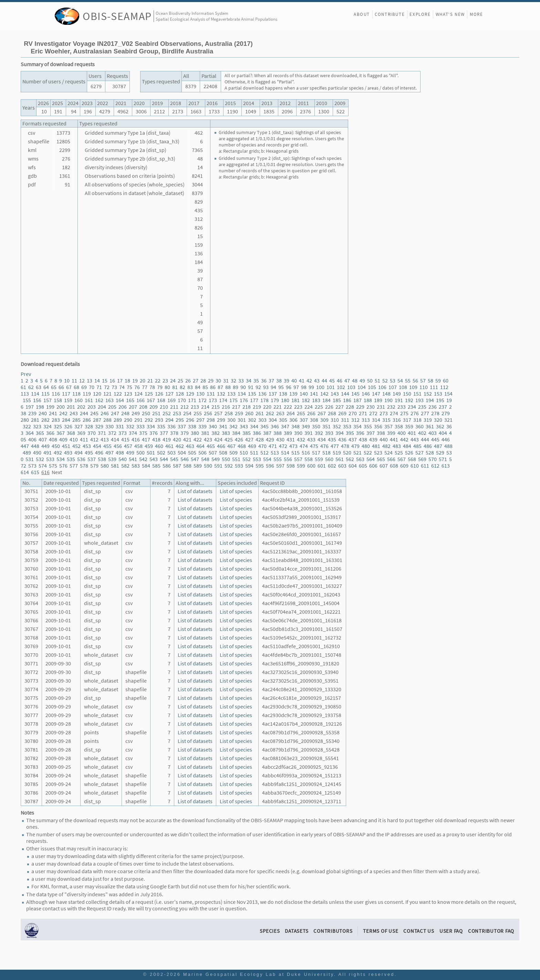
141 (314, 394)
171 (192, 400)
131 (211, 394)
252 (167, 413)
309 (324, 420)
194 (430, 400)
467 (231, 446)
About (362, 14)
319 (428, 420)
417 (146, 440)
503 (172, 453)
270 (353, 413)
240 (43, 413)
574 (43, 466)
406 (32, 440)
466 (221, 446)
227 (340, 407)
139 (293, 394)
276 (415, 413)
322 (27, 426)
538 (102, 459)
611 (425, 466)
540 (123, 459)
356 (378, 426)
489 (27, 453)
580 (105, 466)
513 (275, 453)
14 (97, 381)
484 (407, 446)
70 (92, 387)
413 (105, 440)
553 (257, 459)
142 (324, 394)
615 (35, 472)
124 (138, 394)
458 (138, 446)
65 (54, 387)
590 (208, 466)
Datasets (297, 931)
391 (309, 433)
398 (381, 433)
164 (120, 400)
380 (195, 433)
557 (298, 459)
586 (167, 466)
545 (174, 459)
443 (415, 440)
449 (45, 446)
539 (112, 459)
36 (264, 381)
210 (164, 407)
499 (130, 453)
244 (84, 413)
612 (435, 466)
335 (161, 426)
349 (306, 426)
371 (102, 433)
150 (407, 394)
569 (422, 459)
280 (25, 420)
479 (355, 446)
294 (169, 420)
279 (446, 413)
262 (270, 413)
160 (79, 400)
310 (335, 420)
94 (273, 387)
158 (58, 400)
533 (50, 459)
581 (115, 466)
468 (242, 446)
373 (123, 433)
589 (198, 466)
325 (58, 426)
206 (123, 407)
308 (314, 420)
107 (393, 387)
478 (345, 446)
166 (141, 400)
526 (409, 453)
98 (304, 387)
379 (185, 433)
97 (296, 387)
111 (434, 387)
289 (118, 420)
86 (213, 387)
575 (53, 466)
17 (120, 381)
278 (435, 413)
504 (182, 453)
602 (332, 466)
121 (107, 394)
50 (370, 381)
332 (130, 426)
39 (287, 381)
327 (79, 426)
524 (388, 453)
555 (278, 459)
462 (180, 446)
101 (331, 387)
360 (419, 426)
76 (137, 387)
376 (154, 433)
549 (216, 459)
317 (407, 420)
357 (388, 426)
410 (74, 440)
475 (314, 446)
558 (309, 459)
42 (309, 381)
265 (301, 413)
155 (27, 400)
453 (87, 446)
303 (262, 420)
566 (391, 459)
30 (218, 381)
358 (399, 426)
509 (233, 453)
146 (366, 394)
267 (322, 413)
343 (244, 426)
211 (174, 407)
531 (30, 459)
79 (160, 387)
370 (92, 433)
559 (319, 459)
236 (433, 407)
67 (69, 387)
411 (84, 440)
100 (320, 387)
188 (368, 400)
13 (90, 381)
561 (340, 459)
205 (112, 407)
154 (448, 394)
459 (149, 446)
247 (115, 413)
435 (332, 440)
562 (350, 459)
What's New (450, 14)
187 (357, 400)
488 (448, 446)
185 (337, 400)
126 (159, 394)
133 (231, 394)
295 (180, 420)
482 (386, 446)
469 (252, 446)
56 (415, 381)
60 (446, 381)
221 (278, 407)
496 (99, 453)
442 (404, 440)
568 (412, 459)
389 (288, 433)
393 (329, 433)
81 (175, 387)
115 (45, 394)
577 (74, 466)
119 (87, 394)
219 (257, 407)
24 (173, 381)
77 (145, 387)
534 (61, 459)
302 (252, 420)
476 (324, 446)
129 (190, 394)
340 (213, 426)
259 (239, 413)
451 (66, 446)
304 (273, 420)
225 (319, 407)
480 (366, 446)
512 (264, 453)
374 (133, 433)
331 (120, 426)
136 (262, 394)
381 (205, 433)
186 (347, 400)
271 (363, 413)
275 (404, 413)
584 (146, 466)
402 (422, 433)
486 (428, 446)
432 (301, 440)
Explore (420, 14)
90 (243, 387)
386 (257, 433)
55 (408, 381)
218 (247, 407)
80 (167, 387)
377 (164, 433)
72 (107, 387)
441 (394, 440)
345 (264, 426)
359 (409, 426)
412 (94, 440)
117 (66, 394)
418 (156, 440)
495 (89, 453)
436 (342, 440)
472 (283, 446)
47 (347, 381)
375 (143, 433)
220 (267, 407)
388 (278, 433)
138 (283, 394)
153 (438, 394)
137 (273, 394)
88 (228, 387)
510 (244, 453)
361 (430, 426)
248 (125, 413)
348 (295, 426)
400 (402, 433)
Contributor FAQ (491, 931)
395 (350, 433)
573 (32, 466)
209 (154, 407)
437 (353, 440)
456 (118, 446)
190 (388, 400)
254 (187, 413)
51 (377, 381)
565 (381, 459)
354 (357, 426)
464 (200, 446)
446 (446, 440)
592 (229, 466)
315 (386, 420)
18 (127, 381)
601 (322, 466)
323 (37, 426)
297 (200, 420)
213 (195, 407)
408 (53, 440)
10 (67, 381)
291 (138, 420)
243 (74, 413)
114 (35, 394)
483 (397, 446)
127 (169, 394)
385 (247, 433)
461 (169, 446)
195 (440, 400)
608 (394, 466)
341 (223, 426)
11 (74, 381)
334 (151, 426)
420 (177, 440)
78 (152, 387)
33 (241, 381)
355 (368, 426)
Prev (26, 374)
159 (68, 400)
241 (53, 413)
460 (159, 446)
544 (164, 459)
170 (182, 400)
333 (141, 426)
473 (293, 446)
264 (291, 413)
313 (366, 420)
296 (190, 420)
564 (371, 459)
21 (150, 381)
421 (187, 440)
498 (120, 453)
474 (304, 446)
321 (448, 420)
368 (71, 433)
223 (298, 407)
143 (335, 394)
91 (251, 387)
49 (362, 381)
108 (403, 387)
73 (114, 387)
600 (311, 466)
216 (226, 407)
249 (136, 413)
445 (435, 440)
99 (311, 387)
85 (205, 387)
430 (280, 440)
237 (443, 407)
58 (430, 381)
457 (128, 446)
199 (50, 407)
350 (316, 426)
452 (76, 446)
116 (56, 394)
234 (412, 407)
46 (340, 381)
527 (419, 453)
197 (30, 407)
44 (324, 381)
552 (247, 459)
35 (256, 381)
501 (151, 453)
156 (37, 400)
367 (61, 433)
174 (223, 400)
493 (68, 453)
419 (167, 440)
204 (102, 407)
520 (347, 453)
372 (112, 433)
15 (105, 381)
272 (373, 413)
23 (165, 381)
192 (409, 400)
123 (128, 394)
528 (430, 453)
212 (185, 407)
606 (373, 466)
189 (378, 400)
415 (125, 440)
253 (177, 413)
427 (249, 440)
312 (355, 420)
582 (125, 466)
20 (143, 381)
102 (341, 387)
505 (192, 453)
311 (345, 420)
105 (372, 387)
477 (335, 446)
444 (425, 440)
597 (280, 466)
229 (360, 407)
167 (151, 400)
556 (288, 459)
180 (285, 400)
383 (226, 433)
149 (397, 394)
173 (213, 400)
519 (337, 453)
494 (79, 453)
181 (295, 400)
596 (270, 466)
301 (242, 420)
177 (254, 400)
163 (110, 400)
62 (31, 387)
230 (371, 407)
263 (280, 413)
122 (118, 394)
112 (444, 387)
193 (419, 400)
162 (99, 400)
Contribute (390, 14)
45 (332, 381)
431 (291, 440)
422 (198, 440)
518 (326, 453)
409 (63, 440)
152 (428, 394)
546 (185, 459)
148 (386, 394)
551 (236, 459)
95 (281, 387)
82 (183, 387)
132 (221, 394)
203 (92, 407)
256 (208, 413)
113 (25, 394)
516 (306, 453)
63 (39, 387)
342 (233, 426)
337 (182, 426)
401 (412, 433)
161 (89, 400)
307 (304, 420)
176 (244, 400)
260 (249, 413)
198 (40, 407)
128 (180, 394)
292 (149, 420)
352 (337, 426)
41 (302, 381)
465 (211, 446)
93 (266, 387)
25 (180, 381)
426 (239, 440)
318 (417, 420)
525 (399, 453)
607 (384, 466)
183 (316, 400)
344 (254, 426)
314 (376, 420)
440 (384, 440)
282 (45, 420)
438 (363, 440)
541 (133, 459)
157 (48, 400)
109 (413, 387)
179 (275, 400)
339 (202, 426)
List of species (236, 491)
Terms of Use (381, 931)
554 (267, 459)
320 (438, 420)
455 (107, 446)
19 (135, 381)
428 (260, 440)
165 (130, 400)
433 (311, 440)
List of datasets (195, 491)
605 (363, 466)
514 (285, 453)
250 (146, 413)
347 (285, 426)
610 (415, 466)
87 (220, 387)
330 (110, 426)
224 (309, 407)
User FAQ (451, 931)
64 (46, 387)
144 (345, 394)
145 (355, 394)
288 (107, 420)
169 (172, 400)
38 (279, 381)
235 (422, 407)
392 (319, 433)
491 (48, 453)
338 (192, 426)
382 (216, 433)
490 (37, 453)
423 (208, 440)
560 (329, 459)
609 (404, 466)
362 (440, 426)
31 (226, 381)
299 (221, 420)
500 (141, 453)
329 (99, 426)
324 (48, 426)
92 (258, 387)
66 (61, 387)
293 (159, 420)
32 (233, 381)
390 (298, 433)
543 (154, 459)
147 (376, 394)
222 (288, 407)
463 (190, 446)
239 (32, 413)
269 (342, 413)
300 (231, 420)
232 (391, 407)
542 (143, 459)
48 (355, 381)
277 (425, 413)
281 (35, 420)
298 (211, 420)
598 (291, 466)
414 (115, 440)
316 (397, 420)
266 (311, 413)
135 (252, 394)
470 (262, 446)
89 (236, 387)
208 (143, 407)
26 (188, 381)
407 (43, 440)
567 (402, 459)
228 (350, 407)
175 (233, 400)
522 (368, 453)
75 (129, 387)
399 (391, 433)
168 (161, 400)
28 (203, 381)
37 (271, 381)
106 (382, 387)
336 (172, 426)
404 (443, 433)
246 (105, 413)
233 (402, 407)
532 (40, 459)
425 (229, 440)
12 (82, 381)
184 (326, 400)
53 (393, 381)
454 (97, 446)
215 (216, 407)
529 (440, 453)
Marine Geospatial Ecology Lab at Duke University (259, 974)
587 (177, 466)
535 (71, 459)
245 (94, 413)
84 (198, 387)
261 (260, 413)
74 (122, 387)
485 (417, 446)
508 (223, 453)
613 (446, 466)
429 (270, 440)
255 (198, 413)
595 (260, 466)
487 (438, 446)
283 (56, 420)
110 (424, 387)
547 (195, 459)
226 (329, 407)
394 (340, 433)
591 (218, 466)
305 (283, 420)
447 (25, 446)
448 (35, 446)
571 (443, 459)
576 (63, 466)
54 (400, 381)
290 (128, 420)
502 (161, 453)
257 (218, 413)
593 (239, 466)
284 (66, 420)
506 (202, 453)
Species (270, 931)
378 (174, 433)
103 (351, 387)
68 (76, 387)
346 (275, 426)
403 (433, 433)
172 (202, 400)
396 (360, 433)
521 (357, 453)
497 (110, 453)
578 (84, 466)
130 (200, 394)
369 (81, 433)
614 (25, 472)
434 (322, 440)
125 (149, 394)
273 (384, 413)
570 (433, 459)
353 (347, 426)
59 (438, 381)
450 (56, 446)
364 (30, 433)
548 (205, 459)
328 (89, 426)
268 (332, 413)
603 (342, 466)
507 (213, 453)
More (476, 14)
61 (23, 387)
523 (378, 453)
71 (99, 387)
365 (40, 433)
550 (226, 459)
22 (158, 381)
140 (304, 394)
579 (94, 466)
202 (81, 407)
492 (58, 453)
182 (306, 400)
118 (76, 394)
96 (289, 387)
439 (373, 440)
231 (381, 407)
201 (71, 407)
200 (61, 407)
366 (50, 433)
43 (317, 381)
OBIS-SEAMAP (117, 16)
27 (196, 381)
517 (316, 453)
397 (371, 433)
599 (301, 466)
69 (84, 387)
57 (423, 381)
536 (81, 459)
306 (293, 420)
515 (295, 453)
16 (112, 381)
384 (236, 433)
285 (76, 420)
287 (97, 420)
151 (417, 394)
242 (63, 413)
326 (68, 426)
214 (205, 407)
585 (156, 466)
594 (249, 466)
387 (267, 433)
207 (133, 407)
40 (294, 381)
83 (190, 387)
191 (399, 400)
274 (394, 413)
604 (353, 466)
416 (136, 440)
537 (92, 459)
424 (218, 440)
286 (87, 420)
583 (136, 466)
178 (264, 400)
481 (376, 446)
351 (326, 426)
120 (97, 394)
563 (360, 459)
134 (242, 394)
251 (156, 413)
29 (211, 381)
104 (362, 387)
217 (236, 407)
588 (187, 466)
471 (273, 446)
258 (229, 413)
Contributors (333, 931)
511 (254, 453)
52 (385, 381)
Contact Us (419, 931)
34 (249, 381)
